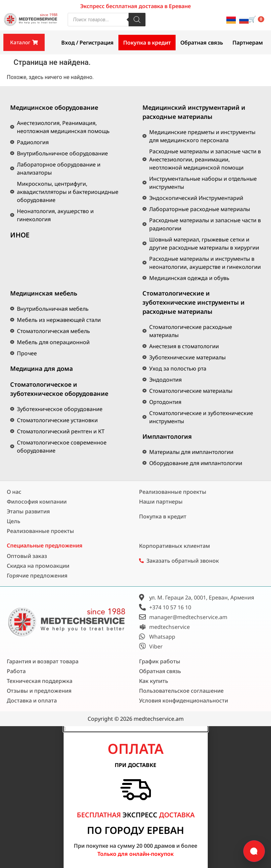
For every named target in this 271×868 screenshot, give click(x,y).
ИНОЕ (20, 235)
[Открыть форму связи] (254, 851)
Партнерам (248, 43)
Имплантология (167, 436)
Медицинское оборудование (54, 107)
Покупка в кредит (147, 43)
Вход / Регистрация (87, 43)
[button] (136, 729)
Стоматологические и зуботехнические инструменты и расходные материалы (194, 302)
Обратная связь (202, 43)
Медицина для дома (41, 368)
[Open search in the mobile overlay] (107, 20)
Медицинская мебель (44, 293)
